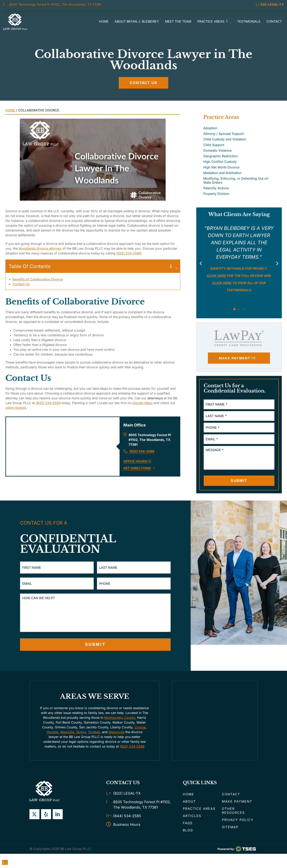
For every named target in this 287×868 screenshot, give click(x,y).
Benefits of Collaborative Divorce (38, 279)
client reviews (16, 408)
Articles (192, 816)
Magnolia (67, 732)
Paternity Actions (216, 188)
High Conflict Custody (220, 162)
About (189, 801)
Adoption (210, 128)
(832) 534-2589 (129, 253)
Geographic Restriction (221, 156)
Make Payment (237, 801)
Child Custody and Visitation (225, 139)
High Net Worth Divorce (221, 167)
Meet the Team (178, 21)
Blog (188, 830)
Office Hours (137, 462)
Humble (52, 732)
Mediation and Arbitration (222, 173)
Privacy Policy (238, 820)
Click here (216, 276)
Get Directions (139, 468)
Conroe (140, 727)
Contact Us (21, 284)
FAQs (188, 823)
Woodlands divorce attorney (40, 248)
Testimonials (249, 21)
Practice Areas (214, 21)
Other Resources (233, 811)
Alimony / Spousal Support (224, 134)
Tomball (94, 732)
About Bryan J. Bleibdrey (137, 21)
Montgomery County (120, 718)
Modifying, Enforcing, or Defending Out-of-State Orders (236, 180)
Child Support (214, 145)
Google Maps (142, 403)
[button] (201, 264)
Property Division (216, 194)
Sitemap (230, 827)
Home (104, 21)
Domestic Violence (217, 150)
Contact (274, 21)
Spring (81, 732)
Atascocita (116, 732)
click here (222, 283)
